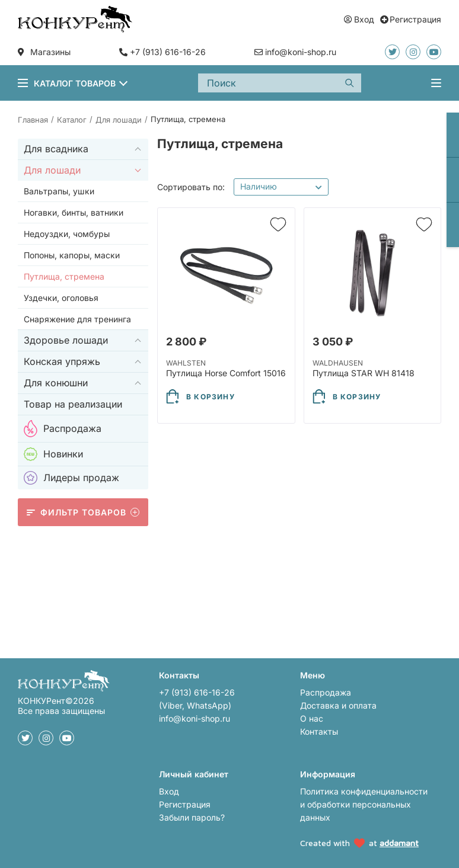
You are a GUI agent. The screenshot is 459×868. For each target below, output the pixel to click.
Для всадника (56, 149)
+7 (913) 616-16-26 (168, 52)
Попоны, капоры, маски (72, 255)
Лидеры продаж (71, 478)
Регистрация (185, 804)
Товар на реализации (73, 404)
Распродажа (63, 429)
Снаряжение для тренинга (77, 319)
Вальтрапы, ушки (59, 191)
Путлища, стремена (64, 276)
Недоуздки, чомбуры (67, 234)
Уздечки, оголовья (61, 298)
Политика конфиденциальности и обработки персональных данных (364, 804)
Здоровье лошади (66, 340)
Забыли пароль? (192, 817)
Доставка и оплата (338, 705)
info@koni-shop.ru (195, 718)
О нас (312, 718)
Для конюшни (56, 383)
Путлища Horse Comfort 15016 (226, 373)
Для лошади (52, 170)
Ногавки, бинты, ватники (74, 212)
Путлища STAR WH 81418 (364, 373)
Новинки (53, 454)
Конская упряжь (62, 361)
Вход (169, 791)
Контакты (319, 731)
